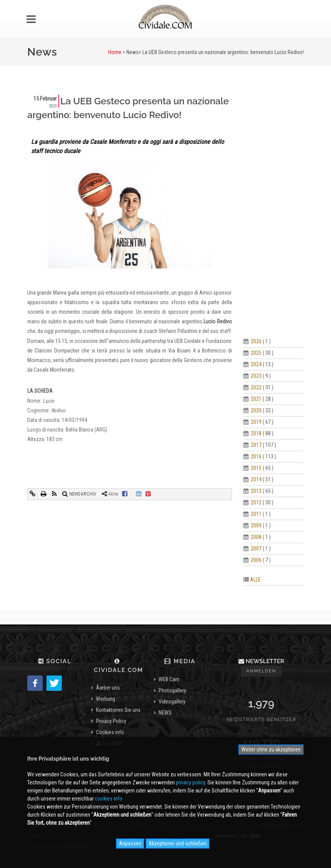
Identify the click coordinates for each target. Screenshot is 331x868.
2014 (256, 479)
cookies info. (109, 799)
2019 (256, 422)
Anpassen (130, 843)
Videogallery (172, 702)
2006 (256, 560)
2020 (256, 410)
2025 (256, 353)
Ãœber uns (108, 688)
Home (115, 52)
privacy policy (190, 782)
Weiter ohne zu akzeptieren (271, 749)
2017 (256, 445)
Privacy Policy (111, 721)
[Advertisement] (274, 209)
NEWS (165, 713)
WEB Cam (169, 679)
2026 (256, 341)
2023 (256, 376)
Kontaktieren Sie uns (118, 710)
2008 (256, 537)
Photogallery (172, 690)
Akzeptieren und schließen (178, 843)
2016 (256, 456)
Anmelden (261, 671)
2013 (256, 491)
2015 (256, 468)
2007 (256, 548)
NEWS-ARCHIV (79, 494)
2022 (256, 387)
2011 (256, 514)
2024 (256, 364)
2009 (256, 525)
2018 (256, 433)
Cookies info (110, 732)
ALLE (255, 580)
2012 (256, 502)
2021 (256, 399)
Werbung (106, 699)
